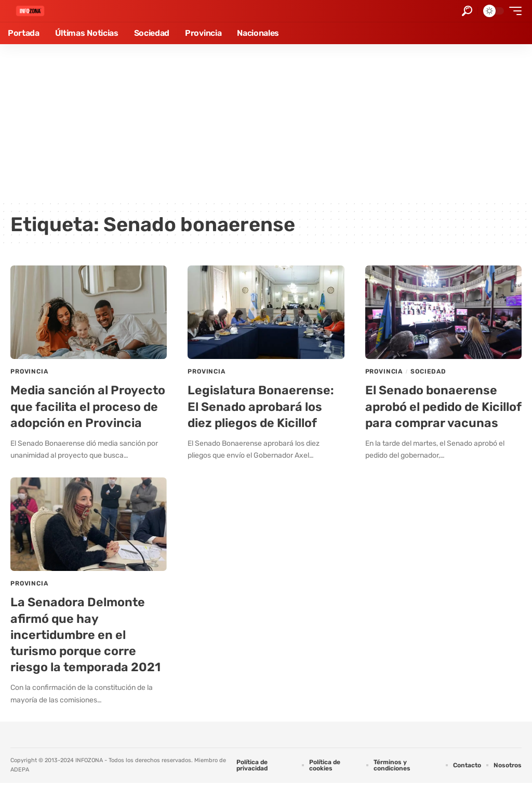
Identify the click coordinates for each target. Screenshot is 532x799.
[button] (467, 11)
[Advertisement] (266, 122)
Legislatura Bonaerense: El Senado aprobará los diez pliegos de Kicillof (262, 406)
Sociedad (428, 371)
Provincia (29, 371)
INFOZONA (89, 776)
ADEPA (20, 786)
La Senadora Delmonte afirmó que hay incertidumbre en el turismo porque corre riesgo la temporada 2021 (87, 651)
